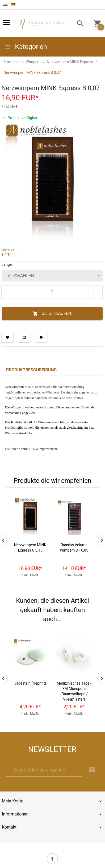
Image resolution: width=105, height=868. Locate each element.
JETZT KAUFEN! (52, 314)
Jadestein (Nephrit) (30, 683)
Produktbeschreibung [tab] (31, 370)
